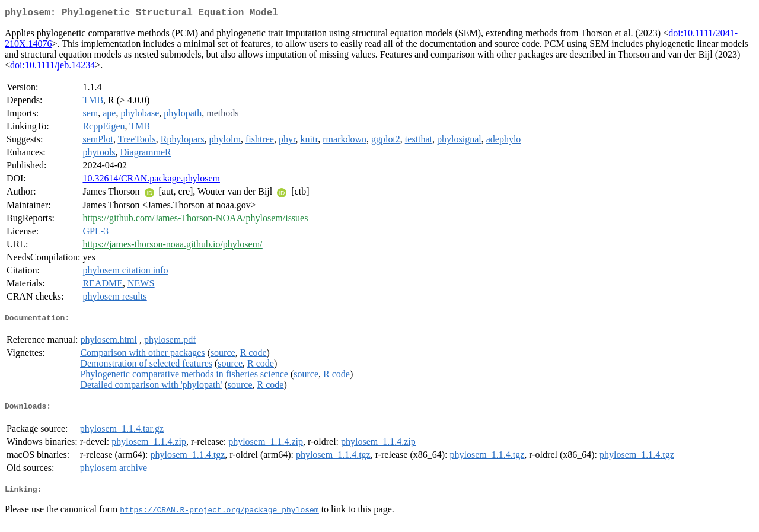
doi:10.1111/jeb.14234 (52, 67)
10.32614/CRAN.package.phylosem (151, 181)
